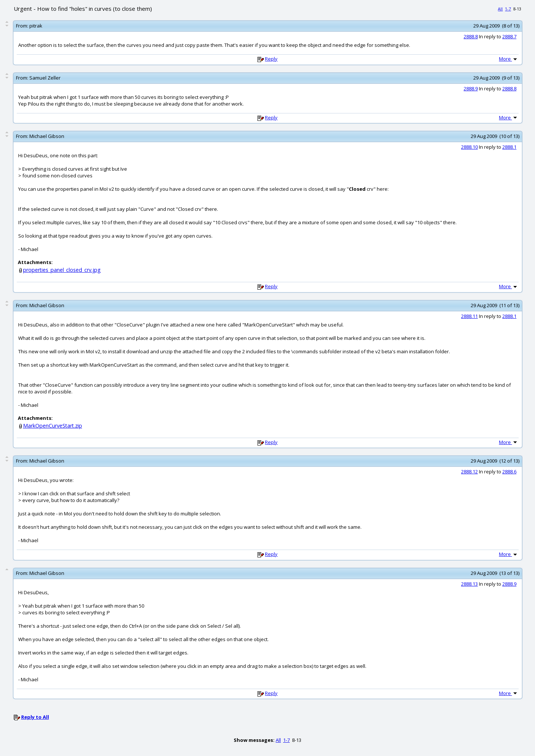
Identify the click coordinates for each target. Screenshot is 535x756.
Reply (271, 59)
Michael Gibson (47, 136)
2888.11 (469, 316)
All (500, 9)
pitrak (36, 26)
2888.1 (509, 147)
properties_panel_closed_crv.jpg (62, 270)
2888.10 (469, 147)
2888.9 (471, 89)
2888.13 (469, 584)
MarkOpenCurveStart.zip (53, 426)
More (509, 59)
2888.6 (509, 472)
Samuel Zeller (45, 78)
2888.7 (509, 36)
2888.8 (471, 36)
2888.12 (469, 472)
